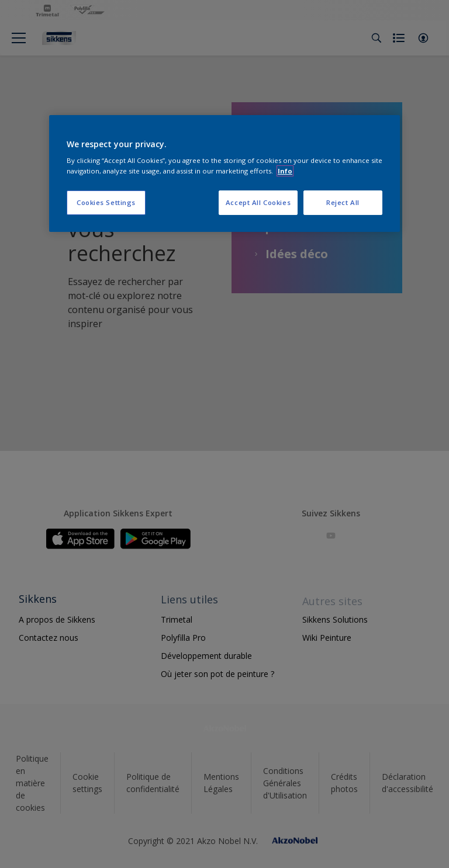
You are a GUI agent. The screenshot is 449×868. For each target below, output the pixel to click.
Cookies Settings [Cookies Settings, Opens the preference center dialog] (106, 202)
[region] (224, 173)
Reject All (343, 202)
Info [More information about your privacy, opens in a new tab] (285, 171)
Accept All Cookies (258, 202)
